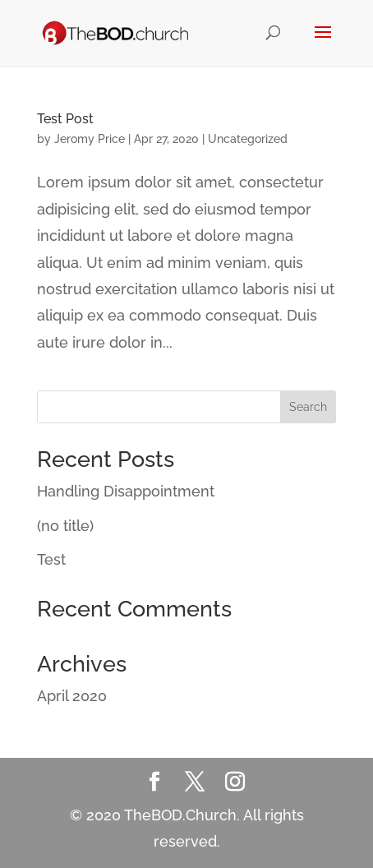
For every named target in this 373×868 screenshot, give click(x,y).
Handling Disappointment (126, 491)
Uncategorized (248, 139)
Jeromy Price (90, 139)
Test (51, 559)
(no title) (65, 526)
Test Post (65, 119)
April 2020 (72, 696)
